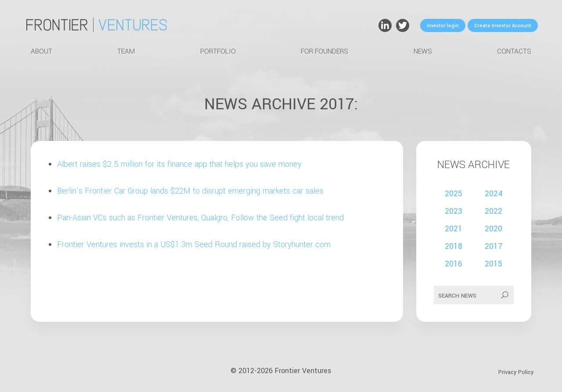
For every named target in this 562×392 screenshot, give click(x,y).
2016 (454, 264)
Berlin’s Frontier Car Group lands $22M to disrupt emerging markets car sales (190, 191)
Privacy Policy (516, 372)
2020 (494, 229)
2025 (454, 194)
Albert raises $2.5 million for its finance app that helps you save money (179, 164)
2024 (494, 194)
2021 (454, 229)
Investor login (443, 26)
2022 (494, 211)
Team (126, 51)
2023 (454, 211)
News (423, 51)
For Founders (324, 51)
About (41, 51)
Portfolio (218, 51)
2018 (454, 246)
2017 (494, 246)
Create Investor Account (503, 26)
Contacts (514, 51)
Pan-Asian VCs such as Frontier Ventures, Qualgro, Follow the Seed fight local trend (200, 218)
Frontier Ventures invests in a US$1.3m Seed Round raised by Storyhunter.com (194, 245)
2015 (494, 264)
